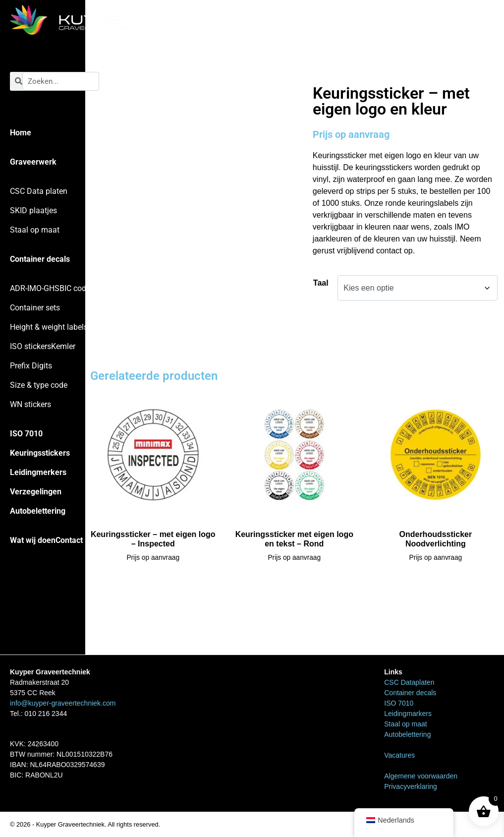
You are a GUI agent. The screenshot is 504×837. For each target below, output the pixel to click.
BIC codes (77, 288)
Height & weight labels (49, 327)
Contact (69, 540)
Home (21, 133)
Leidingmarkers (408, 714)
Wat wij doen (33, 540)
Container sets (35, 308)
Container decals (40, 259)
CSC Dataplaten (409, 682)
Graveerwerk (33, 162)
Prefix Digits (31, 366)
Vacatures (399, 755)
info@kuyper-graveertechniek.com (63, 703)
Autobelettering (38, 511)
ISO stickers (30, 346)
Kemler (63, 346)
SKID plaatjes (33, 210)
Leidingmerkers (38, 472)
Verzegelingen (36, 492)
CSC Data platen (39, 191)
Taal (321, 283)
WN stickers (30, 404)
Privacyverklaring (411, 786)
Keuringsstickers (40, 453)
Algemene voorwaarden (421, 776)
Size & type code (39, 385)
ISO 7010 (26, 434)
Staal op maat (35, 230)
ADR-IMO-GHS (35, 288)
